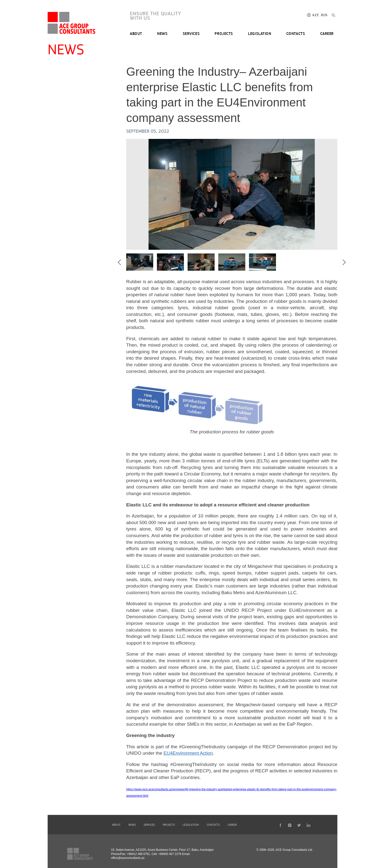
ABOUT (136, 34)
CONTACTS (296, 34)
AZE (316, 15)
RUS (324, 15)
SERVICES (191, 34)
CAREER (327, 34)
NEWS (162, 34)
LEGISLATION (260, 34)
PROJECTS (224, 34)
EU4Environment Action (188, 753)
